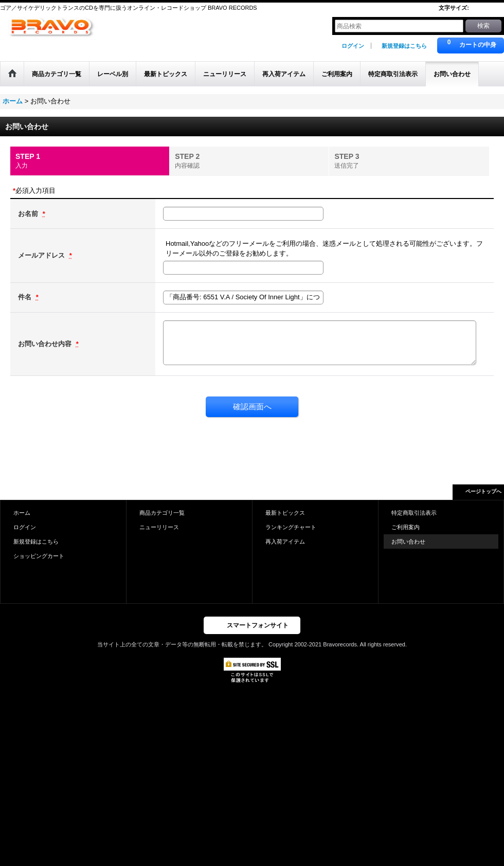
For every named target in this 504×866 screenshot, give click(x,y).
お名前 (29, 214)
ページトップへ (483, 491)
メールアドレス (42, 255)
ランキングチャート (291, 527)
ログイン (353, 46)
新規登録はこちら (404, 46)
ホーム (22, 513)
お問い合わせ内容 (46, 344)
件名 (26, 297)
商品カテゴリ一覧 (162, 513)
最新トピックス (285, 513)
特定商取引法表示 (414, 513)
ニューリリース (159, 527)
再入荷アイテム (285, 542)
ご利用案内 (406, 527)
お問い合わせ (408, 542)
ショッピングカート (39, 556)
